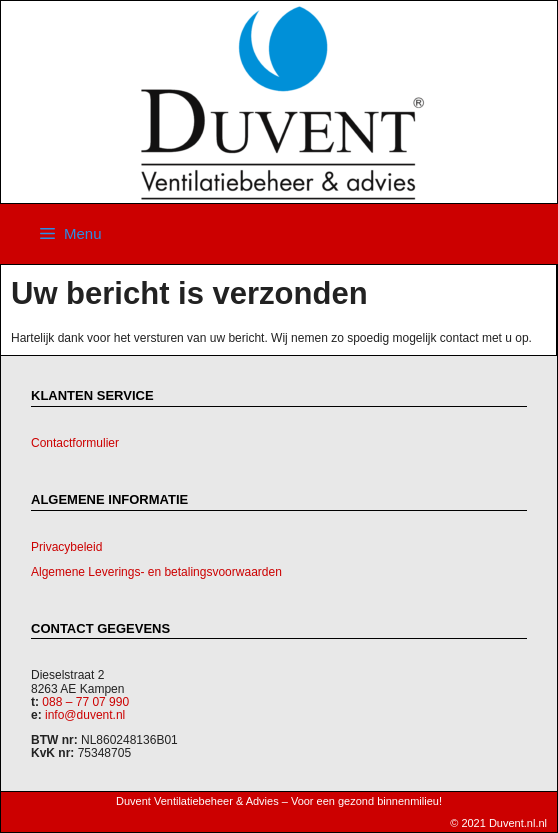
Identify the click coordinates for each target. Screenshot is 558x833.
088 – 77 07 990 (85, 702)
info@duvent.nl (85, 715)
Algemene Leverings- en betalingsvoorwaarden (156, 572)
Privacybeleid (66, 547)
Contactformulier (75, 443)
